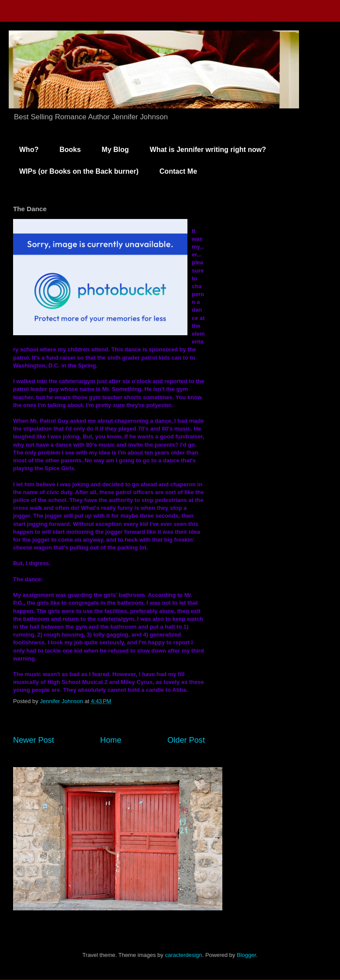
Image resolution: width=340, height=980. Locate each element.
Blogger (246, 955)
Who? (29, 150)
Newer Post (34, 740)
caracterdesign (183, 955)
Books (70, 150)
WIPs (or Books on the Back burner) (79, 171)
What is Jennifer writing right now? (208, 150)
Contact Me (178, 171)
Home (111, 740)
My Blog (115, 150)
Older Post (186, 740)
